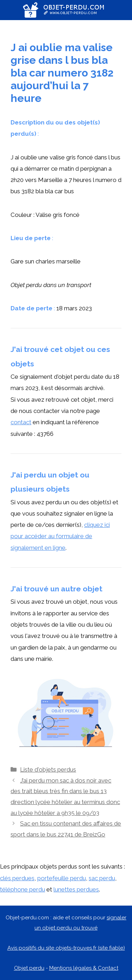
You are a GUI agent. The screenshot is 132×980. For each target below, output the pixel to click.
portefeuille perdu (62, 878)
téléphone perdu (23, 889)
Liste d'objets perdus (48, 769)
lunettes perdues (76, 889)
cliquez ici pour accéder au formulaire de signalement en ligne (60, 536)
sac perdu (102, 878)
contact (21, 422)
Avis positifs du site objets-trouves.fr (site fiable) (66, 948)
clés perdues (17, 878)
